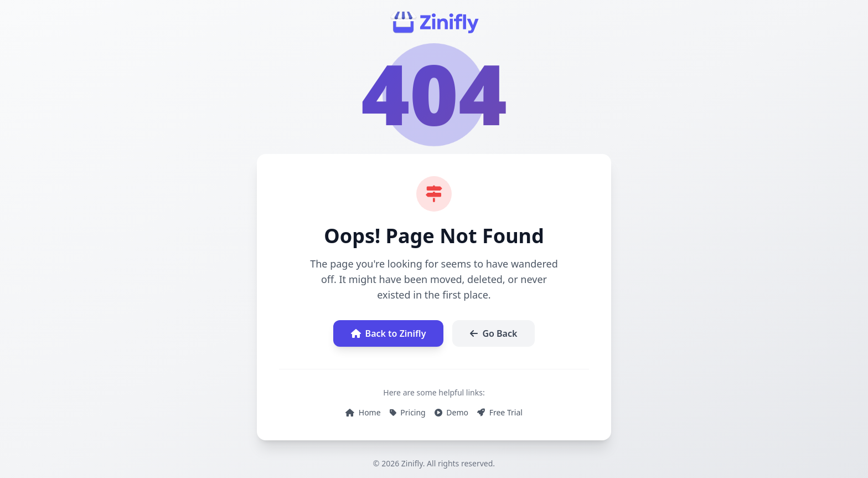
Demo (451, 412)
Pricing (408, 412)
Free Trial (500, 412)
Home (363, 412)
